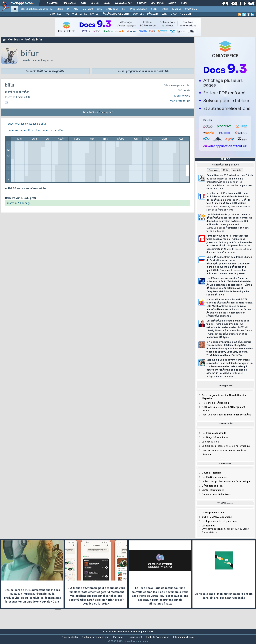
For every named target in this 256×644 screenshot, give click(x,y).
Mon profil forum (180, 101)
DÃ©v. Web (112, 9)
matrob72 (13, 203)
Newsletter (124, 3)
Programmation (139, 9)
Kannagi (25, 203)
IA (68, 9)
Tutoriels (69, 3)
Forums (52, 3)
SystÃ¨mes (191, 9)
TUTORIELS (55, 14)
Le (206, 442)
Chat (107, 3)
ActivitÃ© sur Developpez (98, 112)
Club (184, 3)
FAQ (83, 3)
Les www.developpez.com (219, 521)
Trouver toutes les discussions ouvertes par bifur (34, 131)
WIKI (165, 14)
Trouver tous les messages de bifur (26, 124)
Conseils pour (216, 495)
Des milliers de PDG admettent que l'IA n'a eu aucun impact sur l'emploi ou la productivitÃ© (229, 182)
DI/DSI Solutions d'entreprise (36, 9)
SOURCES (138, 14)
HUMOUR (185, 14)
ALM (76, 9)
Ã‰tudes (157, 3)
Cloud (60, 9)
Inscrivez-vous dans (226, 415)
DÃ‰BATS (153, 14)
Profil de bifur (33, 40)
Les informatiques (215, 437)
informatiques (213, 490)
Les (214, 433)
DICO (174, 14)
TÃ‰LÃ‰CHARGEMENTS (115, 14)
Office (165, 9)
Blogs (95, 3)
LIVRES (94, 14)
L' (207, 455)
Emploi (142, 3)
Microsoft (88, 9)
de (217, 517)
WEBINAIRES (80, 14)
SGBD (154, 9)
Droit (172, 3)
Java (99, 9)
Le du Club (213, 513)
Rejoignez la (215, 403)
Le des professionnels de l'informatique (226, 446)
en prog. (212, 486)
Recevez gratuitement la (221, 395)
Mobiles (177, 9)
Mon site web (182, 96)
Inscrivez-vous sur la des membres (224, 450)
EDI (124, 9)
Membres (14, 40)
